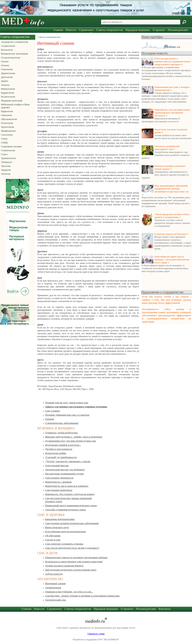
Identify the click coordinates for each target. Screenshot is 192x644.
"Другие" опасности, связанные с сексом (68, 461)
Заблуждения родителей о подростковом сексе (71, 570)
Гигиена (5, 65)
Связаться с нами (96, 634)
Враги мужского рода (57, 527)
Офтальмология (9, 119)
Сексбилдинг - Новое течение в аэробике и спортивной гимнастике (82, 596)
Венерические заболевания (14, 54)
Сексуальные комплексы (59, 490)
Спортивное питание (11, 146)
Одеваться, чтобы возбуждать (61, 433)
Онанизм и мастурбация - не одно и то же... (69, 592)
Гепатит (5, 62)
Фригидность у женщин (58, 482)
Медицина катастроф (12, 101)
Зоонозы (5, 85)
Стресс (5, 154)
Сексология (7, 135)
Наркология (7, 111)
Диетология (7, 77)
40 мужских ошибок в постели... (63, 445)
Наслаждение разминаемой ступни (64, 474)
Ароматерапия (53, 587)
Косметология (8, 97)
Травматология (8, 158)
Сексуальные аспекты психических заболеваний (72, 523)
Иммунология (8, 89)
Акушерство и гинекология (14, 42)
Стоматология (8, 150)
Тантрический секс (56, 600)
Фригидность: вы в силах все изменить (67, 486)
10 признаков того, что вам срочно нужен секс (71, 441)
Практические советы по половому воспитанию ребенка (76, 557)
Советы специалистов (110, 30)
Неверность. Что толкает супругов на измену (70, 494)
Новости (71, 30)
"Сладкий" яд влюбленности (61, 457)
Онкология (6, 115)
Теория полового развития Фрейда (64, 566)
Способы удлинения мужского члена (65, 510)
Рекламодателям (178, 30)
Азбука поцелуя (54, 574)
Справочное (86, 30)
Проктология (7, 127)
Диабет (5, 81)
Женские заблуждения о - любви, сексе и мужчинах (74, 437)
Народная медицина (138, 30)
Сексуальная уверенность (59, 478)
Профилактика (8, 131)
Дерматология (8, 73)
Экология (6, 174)
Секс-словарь (52, 411)
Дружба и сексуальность (59, 449)
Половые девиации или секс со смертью (67, 415)
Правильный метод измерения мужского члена (71, 505)
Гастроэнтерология (11, 58)
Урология (6, 166)
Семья (4, 139)
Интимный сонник (55, 583)
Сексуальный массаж (57, 465)
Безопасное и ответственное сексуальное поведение (74, 561)
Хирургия (6, 170)
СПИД (4, 143)
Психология (7, 123)
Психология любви (56, 453)
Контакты (96, 33)
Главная (58, 30)
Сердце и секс (53, 540)
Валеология (7, 50)
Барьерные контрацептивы (60, 519)
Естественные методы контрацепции (65, 531)
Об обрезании (53, 535)
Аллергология (8, 46)
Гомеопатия (7, 69)
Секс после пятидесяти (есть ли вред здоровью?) (72, 548)
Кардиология (7, 93)
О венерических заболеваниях (62, 423)
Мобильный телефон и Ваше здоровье (15, 106)
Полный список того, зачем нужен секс (67, 402)
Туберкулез (7, 162)
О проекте (159, 30)
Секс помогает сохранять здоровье (64, 544)
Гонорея (50, 419)
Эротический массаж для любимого (65, 469)
